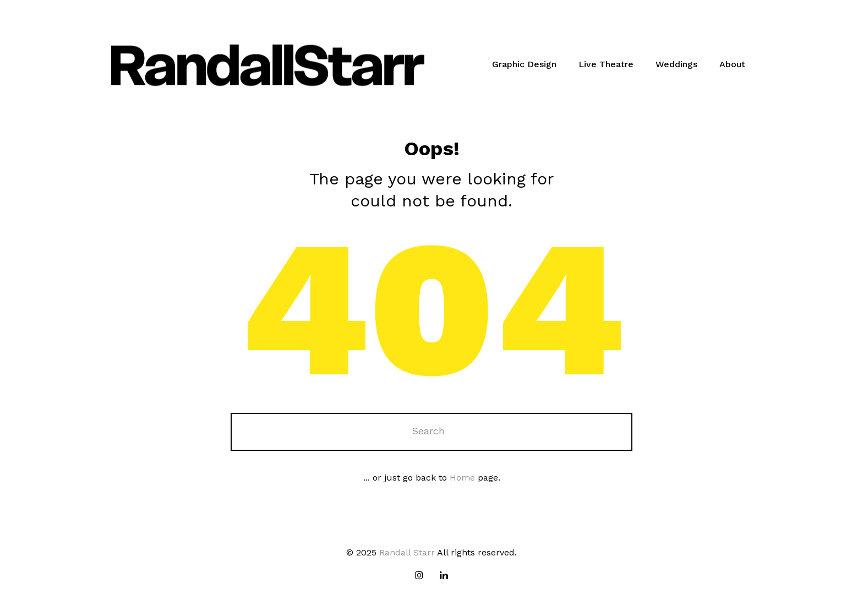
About (732, 64)
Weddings (676, 64)
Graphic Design (524, 64)
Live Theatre (606, 64)
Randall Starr (407, 552)
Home (462, 478)
